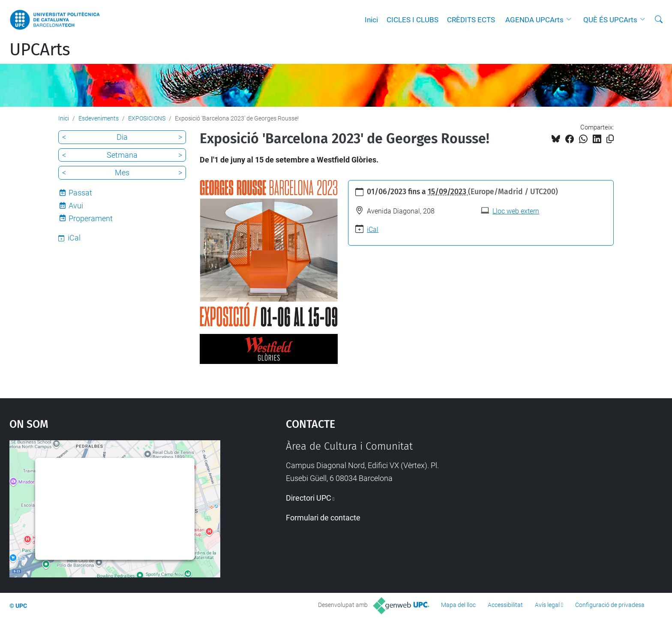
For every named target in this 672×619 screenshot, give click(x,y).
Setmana (122, 155)
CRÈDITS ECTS (471, 20)
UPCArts (40, 50)
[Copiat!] (610, 139)
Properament (91, 218)
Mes (122, 173)
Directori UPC (309, 498)
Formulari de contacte (323, 518)
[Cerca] (659, 20)
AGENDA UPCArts (534, 20)
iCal (373, 230)
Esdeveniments (99, 118)
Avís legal (547, 605)
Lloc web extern (516, 211)
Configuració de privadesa (610, 605)
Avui (76, 206)
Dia (122, 137)
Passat (80, 193)
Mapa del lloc (458, 605)
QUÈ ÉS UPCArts (610, 20)
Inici (371, 20)
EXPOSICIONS (147, 118)
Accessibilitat (505, 605)
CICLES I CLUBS (412, 20)
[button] (571, 20)
